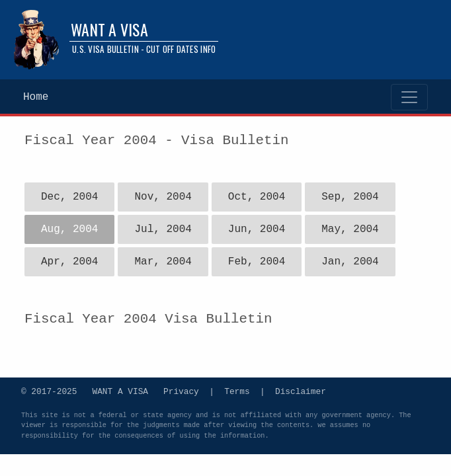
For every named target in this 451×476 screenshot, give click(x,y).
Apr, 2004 (69, 262)
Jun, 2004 (257, 229)
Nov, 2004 (163, 197)
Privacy (181, 391)
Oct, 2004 (257, 197)
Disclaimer (301, 391)
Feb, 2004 (257, 262)
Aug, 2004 (69, 229)
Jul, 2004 (163, 229)
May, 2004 (350, 229)
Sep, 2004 (350, 197)
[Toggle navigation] (409, 97)
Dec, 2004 (69, 197)
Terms (237, 391)
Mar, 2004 (163, 262)
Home (36, 97)
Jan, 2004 (350, 262)
